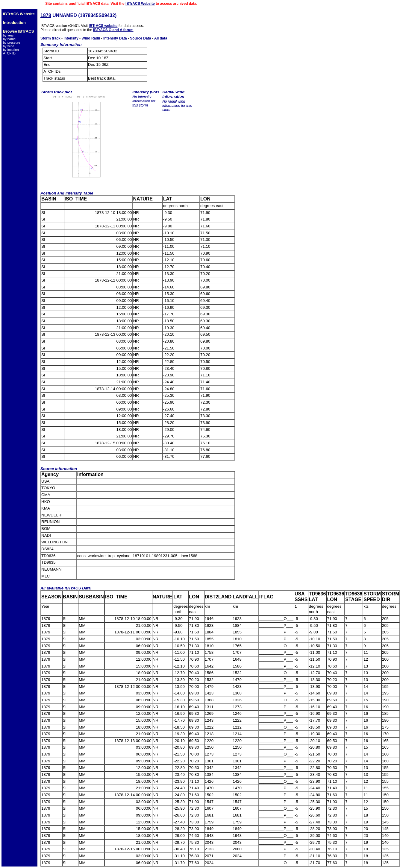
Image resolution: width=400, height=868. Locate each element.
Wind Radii (91, 38)
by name (9, 39)
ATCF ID (9, 53)
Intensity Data (115, 38)
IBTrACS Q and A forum (113, 30)
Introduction (14, 23)
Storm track (50, 38)
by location (11, 50)
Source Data (140, 38)
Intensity (71, 38)
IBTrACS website (103, 26)
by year (8, 35)
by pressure (12, 42)
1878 (46, 15)
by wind (9, 46)
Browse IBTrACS (18, 31)
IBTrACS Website (140, 4)
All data (161, 38)
